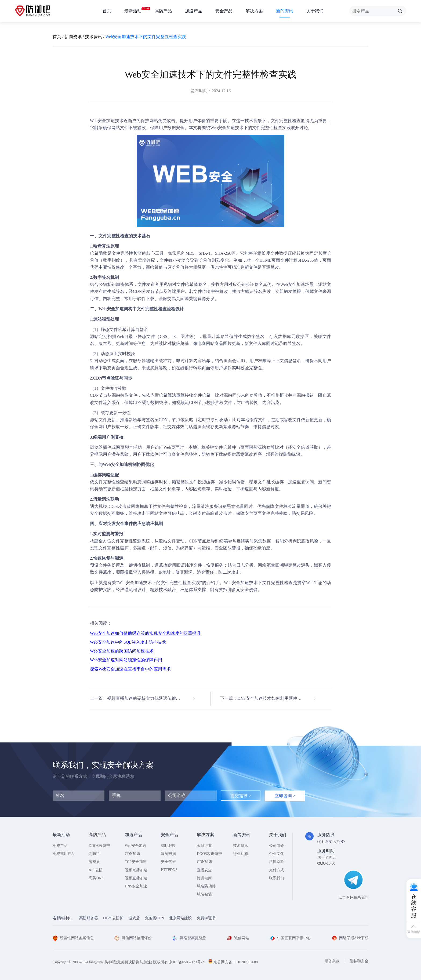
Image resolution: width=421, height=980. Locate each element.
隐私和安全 (359, 961)
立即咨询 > (285, 796)
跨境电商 (204, 878)
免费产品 (60, 846)
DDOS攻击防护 (209, 854)
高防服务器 (89, 918)
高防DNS (96, 878)
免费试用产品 (64, 854)
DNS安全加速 (136, 886)
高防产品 (163, 11)
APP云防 (96, 870)
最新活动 (133, 10)
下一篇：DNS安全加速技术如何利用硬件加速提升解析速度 (268, 698)
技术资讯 (93, 37)
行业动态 (241, 854)
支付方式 (277, 870)
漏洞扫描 (168, 854)
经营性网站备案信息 (73, 938)
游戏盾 (94, 862)
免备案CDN (155, 918)
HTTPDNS (169, 870)
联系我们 (277, 878)
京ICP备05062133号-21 (187, 962)
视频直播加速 (136, 878)
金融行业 (204, 846)
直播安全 (204, 870)
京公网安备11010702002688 (236, 962)
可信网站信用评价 (133, 938)
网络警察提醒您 (189, 938)
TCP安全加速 (136, 862)
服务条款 (332, 961)
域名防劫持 (206, 886)
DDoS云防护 (113, 918)
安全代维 (168, 862)
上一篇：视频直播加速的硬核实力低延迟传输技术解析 (141, 698)
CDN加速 (133, 854)
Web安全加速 (102, 121)
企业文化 (277, 854)
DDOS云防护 (99, 846)
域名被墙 (204, 894)
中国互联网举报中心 (291, 938)
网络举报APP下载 (350, 938)
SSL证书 (168, 846)
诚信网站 (238, 938)
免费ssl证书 (206, 918)
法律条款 (277, 862)
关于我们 (315, 11)
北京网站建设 (180, 918)
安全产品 (224, 11)
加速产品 (194, 11)
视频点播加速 (136, 870)
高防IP (94, 854)
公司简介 (277, 846)
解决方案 (254, 11)
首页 (107, 11)
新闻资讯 (285, 11)
